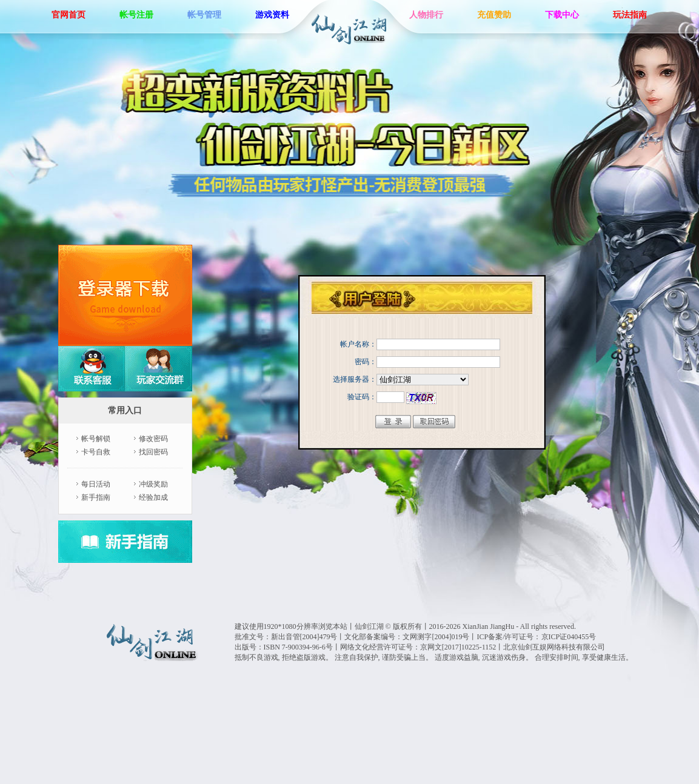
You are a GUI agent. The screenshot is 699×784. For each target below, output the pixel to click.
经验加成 (153, 497)
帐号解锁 (96, 439)
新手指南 (96, 497)
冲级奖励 (153, 484)
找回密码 (153, 452)
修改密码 (153, 439)
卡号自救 (96, 452)
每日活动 (96, 484)
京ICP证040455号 (569, 637)
